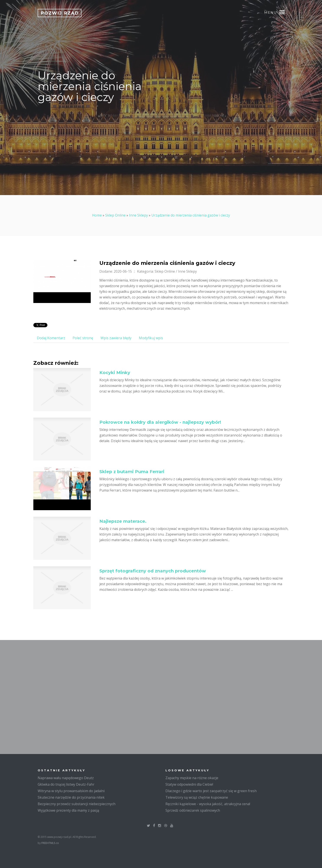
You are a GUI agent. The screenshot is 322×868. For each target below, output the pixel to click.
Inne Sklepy (138, 215)
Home (97, 215)
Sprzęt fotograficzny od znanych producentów (153, 571)
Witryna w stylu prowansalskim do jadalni (71, 791)
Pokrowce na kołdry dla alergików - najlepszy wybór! (160, 422)
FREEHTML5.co (50, 843)
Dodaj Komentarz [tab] (51, 338)
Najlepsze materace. (123, 521)
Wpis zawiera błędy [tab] (116, 338)
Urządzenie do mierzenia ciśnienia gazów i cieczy (191, 215)
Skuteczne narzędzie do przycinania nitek (71, 797)
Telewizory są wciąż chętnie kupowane (197, 797)
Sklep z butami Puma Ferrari (132, 472)
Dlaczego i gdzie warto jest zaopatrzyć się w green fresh (211, 791)
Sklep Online (115, 215)
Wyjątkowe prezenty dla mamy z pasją (68, 810)
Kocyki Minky (115, 373)
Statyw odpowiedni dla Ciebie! (189, 784)
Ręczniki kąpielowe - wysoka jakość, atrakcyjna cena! (208, 804)
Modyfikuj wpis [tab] (151, 338)
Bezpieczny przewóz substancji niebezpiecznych (77, 804)
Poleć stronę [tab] (83, 338)
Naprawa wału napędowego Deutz (66, 778)
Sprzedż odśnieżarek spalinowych (193, 810)
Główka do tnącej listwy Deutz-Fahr (66, 784)
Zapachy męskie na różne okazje (192, 778)
